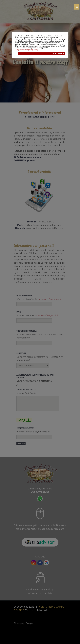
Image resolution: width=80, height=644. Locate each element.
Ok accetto (59, 54)
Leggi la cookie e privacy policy (27, 50)
